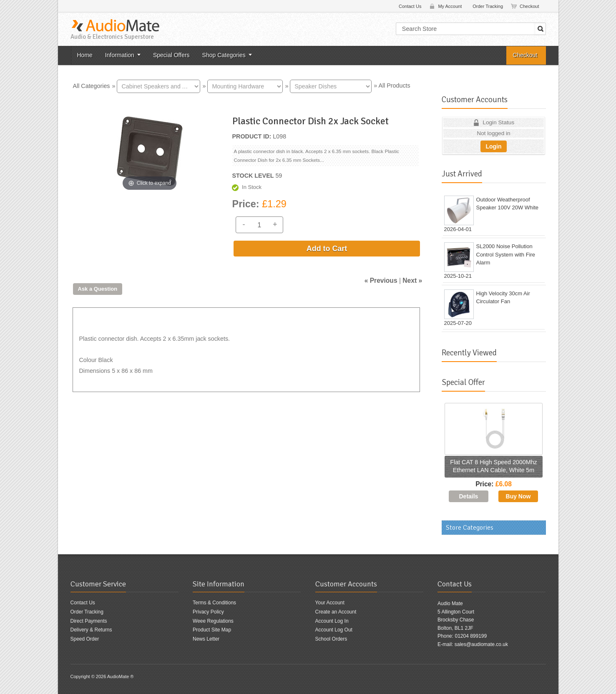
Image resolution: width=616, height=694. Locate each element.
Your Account (330, 603)
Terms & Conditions (214, 603)
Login (493, 146)
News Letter (206, 639)
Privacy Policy (208, 612)
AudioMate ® (121, 676)
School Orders (331, 639)
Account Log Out (334, 630)
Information (120, 55)
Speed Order (85, 639)
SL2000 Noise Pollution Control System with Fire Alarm (506, 254)
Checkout (529, 6)
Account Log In (332, 621)
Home (85, 55)
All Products (394, 85)
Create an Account (336, 612)
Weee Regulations (213, 621)
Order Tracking (488, 6)
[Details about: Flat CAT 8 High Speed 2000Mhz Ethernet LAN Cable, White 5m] (469, 496)
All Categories (92, 85)
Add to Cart (327, 249)
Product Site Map (212, 630)
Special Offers (171, 55)
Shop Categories (224, 55)
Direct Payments (89, 621)
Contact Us (410, 6)
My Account (450, 6)
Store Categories (470, 528)
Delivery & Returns (91, 630)
